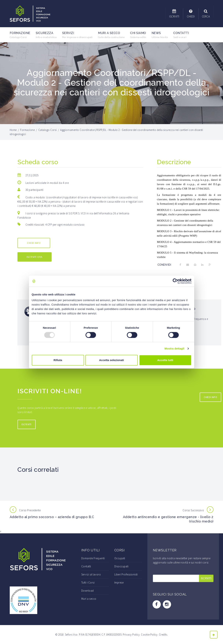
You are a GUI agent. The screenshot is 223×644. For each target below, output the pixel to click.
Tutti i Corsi (88, 583)
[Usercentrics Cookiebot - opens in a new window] (175, 281)
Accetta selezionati (111, 360)
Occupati (120, 558)
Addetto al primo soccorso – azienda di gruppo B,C (52, 517)
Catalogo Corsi (48, 130)
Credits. (163, 635)
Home (13, 130)
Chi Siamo (138, 35)
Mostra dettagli (174, 348)
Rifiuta (58, 360)
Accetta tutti (165, 360)
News (160, 35)
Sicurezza (46, 35)
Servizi (77, 35)
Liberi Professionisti (126, 574)
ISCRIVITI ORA (35, 257)
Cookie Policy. (150, 635)
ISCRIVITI (27, 424)
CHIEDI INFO (34, 243)
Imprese (119, 583)
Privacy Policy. (132, 635)
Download (88, 591)
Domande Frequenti (93, 558)
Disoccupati (122, 566)
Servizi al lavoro (91, 574)
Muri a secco (111, 35)
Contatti (181, 35)
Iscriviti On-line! (51, 391)
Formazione (20, 35)
